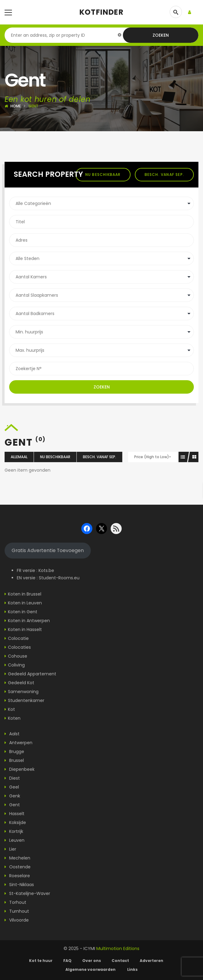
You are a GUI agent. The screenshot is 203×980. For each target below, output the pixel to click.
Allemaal (19, 457)
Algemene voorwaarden (91, 969)
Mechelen (17, 858)
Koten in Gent (23, 612)
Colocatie (18, 638)
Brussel (14, 760)
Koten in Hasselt (25, 629)
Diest (12, 778)
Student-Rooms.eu (59, 578)
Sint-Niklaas (19, 885)
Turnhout (17, 911)
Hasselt (15, 814)
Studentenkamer (26, 700)
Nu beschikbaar (103, 174)
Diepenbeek (20, 769)
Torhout (15, 902)
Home (16, 106)
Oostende (18, 867)
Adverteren (151, 961)
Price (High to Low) (152, 457)
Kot (11, 709)
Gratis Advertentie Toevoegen (48, 550)
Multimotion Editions (118, 948)
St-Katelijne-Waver (27, 893)
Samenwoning (23, 692)
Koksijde (15, 822)
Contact (120, 961)
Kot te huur (41, 961)
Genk (12, 796)
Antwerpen (18, 743)
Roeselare (17, 876)
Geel (12, 787)
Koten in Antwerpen (29, 621)
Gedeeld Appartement (32, 674)
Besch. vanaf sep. (164, 174)
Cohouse (18, 656)
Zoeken (161, 35)
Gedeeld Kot (21, 683)
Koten (14, 718)
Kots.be (46, 570)
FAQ (67, 961)
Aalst (12, 734)
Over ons (92, 961)
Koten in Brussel (25, 594)
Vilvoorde (17, 920)
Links (132, 969)
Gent (12, 805)
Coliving (16, 665)
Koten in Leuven (25, 603)
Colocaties (19, 647)
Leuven (15, 840)
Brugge (14, 752)
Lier (10, 849)
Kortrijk (14, 831)
